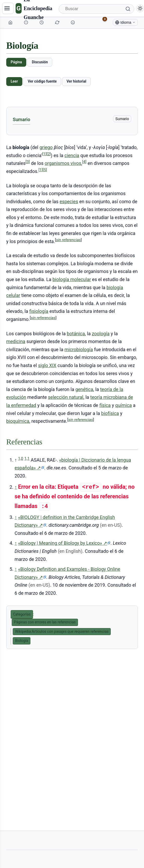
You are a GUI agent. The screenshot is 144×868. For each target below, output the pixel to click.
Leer (14, 81)
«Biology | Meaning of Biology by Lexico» (64, 543)
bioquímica (18, 421)
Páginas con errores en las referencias (45, 622)
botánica (76, 334)
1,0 (21, 458)
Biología (22, 641)
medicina (16, 341)
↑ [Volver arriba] (16, 487)
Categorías (22, 614)
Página (16, 62)
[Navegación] (8, 8)
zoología (101, 334)
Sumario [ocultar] (122, 119)
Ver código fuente (42, 81)
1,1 (27, 458)
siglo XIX (47, 365)
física (105, 405)
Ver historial (76, 81)
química (123, 405)
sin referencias (68, 240)
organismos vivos (63, 163)
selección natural (66, 397)
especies (69, 201)
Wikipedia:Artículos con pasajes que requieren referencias (62, 631)
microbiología (79, 349)
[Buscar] (96, 9)
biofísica (110, 413)
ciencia (72, 155)
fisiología (39, 311)
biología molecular (72, 279)
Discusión (40, 62)
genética (84, 389)
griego (46, 147)
